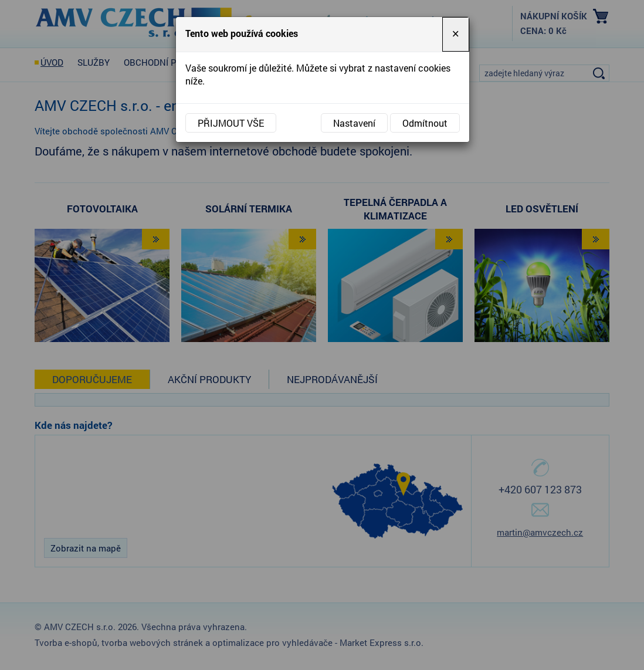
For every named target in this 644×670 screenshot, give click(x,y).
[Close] (456, 34)
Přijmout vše (231, 123)
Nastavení (354, 123)
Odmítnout (425, 123)
